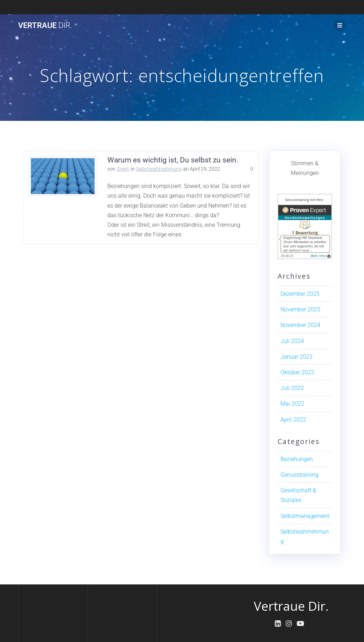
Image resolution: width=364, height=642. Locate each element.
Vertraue (45, 25)
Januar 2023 (296, 357)
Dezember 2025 (300, 294)
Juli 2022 (292, 388)
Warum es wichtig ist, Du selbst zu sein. (173, 160)
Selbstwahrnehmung (159, 169)
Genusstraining (299, 475)
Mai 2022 (292, 404)
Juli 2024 (292, 341)
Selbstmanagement (305, 516)
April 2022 (293, 420)
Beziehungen (297, 459)
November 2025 (300, 309)
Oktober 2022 (297, 372)
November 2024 (300, 325)
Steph (123, 169)
